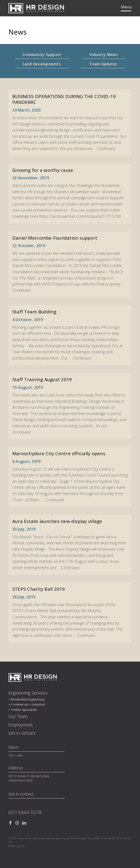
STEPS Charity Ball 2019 (39, 589)
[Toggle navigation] (126, 8)
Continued (106, 149)
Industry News (104, 55)
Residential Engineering (28, 699)
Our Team (18, 716)
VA (23, 846)
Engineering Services (28, 693)
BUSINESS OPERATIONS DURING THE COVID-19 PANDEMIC (64, 99)
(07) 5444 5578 (25, 812)
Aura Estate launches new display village (57, 521)
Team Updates (103, 64)
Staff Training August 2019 (42, 379)
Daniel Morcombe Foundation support (55, 238)
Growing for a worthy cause (43, 170)
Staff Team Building (34, 312)
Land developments (42, 64)
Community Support (42, 55)
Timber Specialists (24, 710)
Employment (21, 725)
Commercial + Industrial (28, 704)
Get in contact (22, 733)
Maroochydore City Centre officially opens (59, 453)
